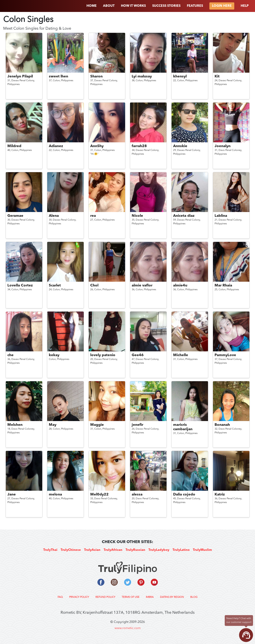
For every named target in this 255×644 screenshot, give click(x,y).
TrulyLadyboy (159, 550)
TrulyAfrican (113, 550)
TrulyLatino (181, 550)
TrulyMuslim (202, 550)
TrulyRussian (135, 550)
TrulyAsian (92, 550)
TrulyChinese (71, 550)
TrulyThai (50, 550)
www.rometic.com (128, 628)
